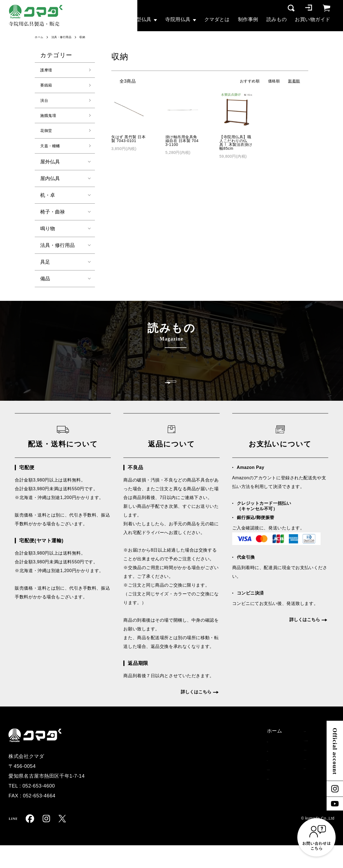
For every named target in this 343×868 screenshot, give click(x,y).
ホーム (40, 37)
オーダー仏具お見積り (236, 764)
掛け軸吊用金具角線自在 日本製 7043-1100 (182, 141)
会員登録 (294, 785)
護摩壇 (48, 71)
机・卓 (48, 201)
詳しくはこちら (196, 715)
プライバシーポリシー (309, 774)
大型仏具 (141, 19)
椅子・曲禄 (53, 218)
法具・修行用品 (65, 37)
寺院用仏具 (178, 19)
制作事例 (248, 19)
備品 (45, 285)
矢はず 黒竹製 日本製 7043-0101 (128, 139)
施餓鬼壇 (50, 119)
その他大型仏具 (171, 795)
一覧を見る (172, 396)
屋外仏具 (50, 168)
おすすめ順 (250, 81)
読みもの (277, 19)
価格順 (274, 81)
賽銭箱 (48, 87)
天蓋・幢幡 (53, 151)
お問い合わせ (226, 774)
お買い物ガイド (313, 19)
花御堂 (48, 135)
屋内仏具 (50, 184)
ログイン (294, 795)
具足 (45, 268)
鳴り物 (48, 235)
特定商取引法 (299, 764)
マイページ (296, 806)
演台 (45, 103)
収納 (88, 37)
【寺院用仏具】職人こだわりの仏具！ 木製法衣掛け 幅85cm (236, 143)
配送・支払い (299, 754)
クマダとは (217, 19)
